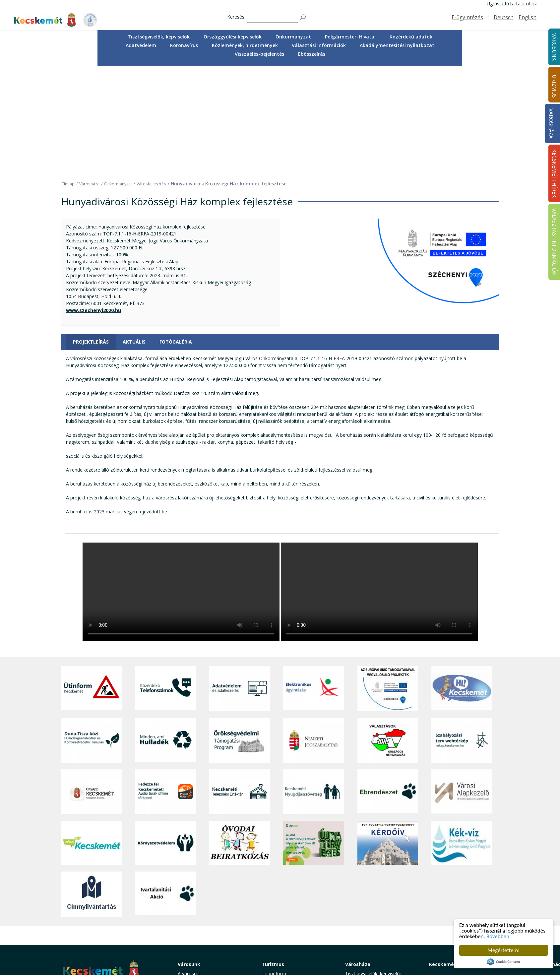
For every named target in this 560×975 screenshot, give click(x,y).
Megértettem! (503, 950)
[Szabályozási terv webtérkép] (462, 633)
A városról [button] (189, 866)
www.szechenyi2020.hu (93, 202)
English (528, 17)
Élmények (272, 896)
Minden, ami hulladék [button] (200, 940)
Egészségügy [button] (192, 888)
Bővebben (498, 936)
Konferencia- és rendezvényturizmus (283, 935)
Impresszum (75, 935)
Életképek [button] (188, 925)
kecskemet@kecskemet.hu (105, 920)
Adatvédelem (141, 45)
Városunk (189, 856)
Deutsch (504, 17)
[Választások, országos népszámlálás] (388, 633)
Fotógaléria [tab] (176, 234)
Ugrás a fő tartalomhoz (512, 3)
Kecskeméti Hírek (450, 856)
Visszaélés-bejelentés (259, 54)
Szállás (269, 925)
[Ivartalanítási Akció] (166, 787)
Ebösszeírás (312, 54)
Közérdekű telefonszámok (206, 873)
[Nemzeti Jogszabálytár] (313, 633)
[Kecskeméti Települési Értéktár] (240, 684)
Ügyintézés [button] (189, 881)
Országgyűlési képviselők (233, 37)
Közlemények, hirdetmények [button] (245, 45)
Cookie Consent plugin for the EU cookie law (504, 962)
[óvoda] (240, 735)
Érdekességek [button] (276, 888)
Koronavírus (184, 45)
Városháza (551, 124)
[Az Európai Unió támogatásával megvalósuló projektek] (388, 581)
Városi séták (275, 910)
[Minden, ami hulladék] (166, 633)
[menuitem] (159, 37)
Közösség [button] (188, 918)
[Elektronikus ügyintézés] (313, 581)
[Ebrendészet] (388, 684)
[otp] (313, 735)
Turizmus (273, 856)
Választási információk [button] (319, 45)
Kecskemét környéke (284, 903)
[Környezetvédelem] (166, 735)
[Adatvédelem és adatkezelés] (240, 581)
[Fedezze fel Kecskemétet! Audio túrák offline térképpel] (166, 684)
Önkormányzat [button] (293, 37)
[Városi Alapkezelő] (462, 684)
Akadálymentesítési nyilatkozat (397, 45)
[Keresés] (273, 17)
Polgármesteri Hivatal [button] (350, 37)
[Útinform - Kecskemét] (92, 581)
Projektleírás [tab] (91, 234)
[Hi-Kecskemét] (462, 581)
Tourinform (274, 866)
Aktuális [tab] (134, 234)
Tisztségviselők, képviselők (159, 37)
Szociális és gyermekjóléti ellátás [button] (213, 896)
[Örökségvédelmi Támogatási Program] (240, 633)
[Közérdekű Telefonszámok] (166, 581)
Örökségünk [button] (275, 881)
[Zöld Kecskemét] (92, 735)
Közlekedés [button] (190, 910)
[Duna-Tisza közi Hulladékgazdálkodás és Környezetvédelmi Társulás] (92, 633)
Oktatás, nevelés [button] (196, 903)
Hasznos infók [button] (277, 945)
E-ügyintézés (467, 17)
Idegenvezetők (277, 873)
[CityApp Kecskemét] (92, 684)
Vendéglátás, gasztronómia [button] (291, 918)
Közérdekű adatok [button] (411, 37)
